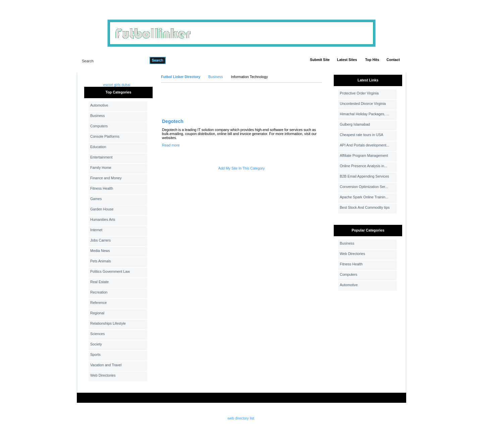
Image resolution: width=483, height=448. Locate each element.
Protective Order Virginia (359, 93)
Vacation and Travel (106, 365)
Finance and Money (106, 178)
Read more (171, 145)
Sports (95, 355)
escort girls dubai (117, 85)
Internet (96, 230)
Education (98, 147)
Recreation (99, 292)
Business (97, 116)
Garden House (102, 209)
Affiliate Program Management (364, 155)
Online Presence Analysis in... (363, 166)
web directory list (241, 418)
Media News (100, 251)
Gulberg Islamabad (355, 124)
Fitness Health (102, 188)
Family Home (101, 168)
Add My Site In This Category (241, 168)
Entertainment (101, 157)
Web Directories (103, 375)
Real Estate (99, 282)
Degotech (173, 121)
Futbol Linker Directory (181, 77)
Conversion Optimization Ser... (364, 187)
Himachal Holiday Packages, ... (364, 114)
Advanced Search (183, 60)
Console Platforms (105, 136)
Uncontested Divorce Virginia (363, 104)
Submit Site (320, 60)
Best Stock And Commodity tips (365, 207)
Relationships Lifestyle (108, 323)
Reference (98, 303)
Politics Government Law (110, 271)
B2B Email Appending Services (364, 176)
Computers (99, 126)
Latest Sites (347, 60)
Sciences (97, 334)
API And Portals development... (365, 145)
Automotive (99, 105)
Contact (393, 60)
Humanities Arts (103, 219)
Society (96, 344)
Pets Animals (101, 261)
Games (96, 199)
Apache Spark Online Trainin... (364, 197)
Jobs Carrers (100, 240)
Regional (97, 313)
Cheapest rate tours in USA (362, 135)
